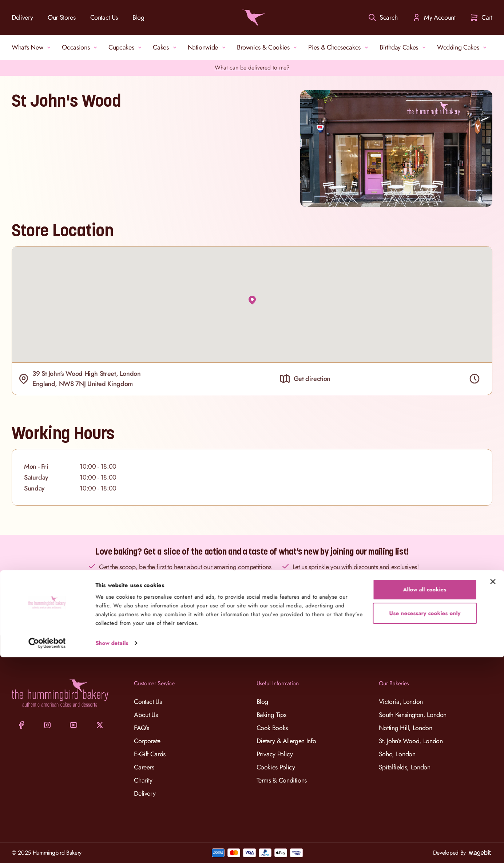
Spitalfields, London (405, 767)
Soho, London (397, 754)
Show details (112, 849)
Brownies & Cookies (268, 47)
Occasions (81, 47)
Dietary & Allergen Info (286, 741)
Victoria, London (401, 702)
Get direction (305, 379)
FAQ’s (141, 728)
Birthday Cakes (404, 47)
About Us (146, 715)
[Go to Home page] (252, 17)
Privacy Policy (275, 754)
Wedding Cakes (463, 47)
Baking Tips (271, 715)
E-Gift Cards (150, 754)
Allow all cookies (425, 795)
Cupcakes (126, 47)
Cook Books (272, 728)
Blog (138, 17)
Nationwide (208, 47)
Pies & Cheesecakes (340, 47)
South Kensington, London (413, 715)
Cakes (166, 47)
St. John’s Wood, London (411, 741)
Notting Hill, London (406, 728)
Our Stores (61, 17)
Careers (144, 767)
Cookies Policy (276, 767)
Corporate (147, 741)
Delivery (22, 17)
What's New (32, 47)
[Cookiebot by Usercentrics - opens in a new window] (47, 849)
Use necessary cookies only (425, 819)
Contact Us (104, 17)
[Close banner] (493, 787)
